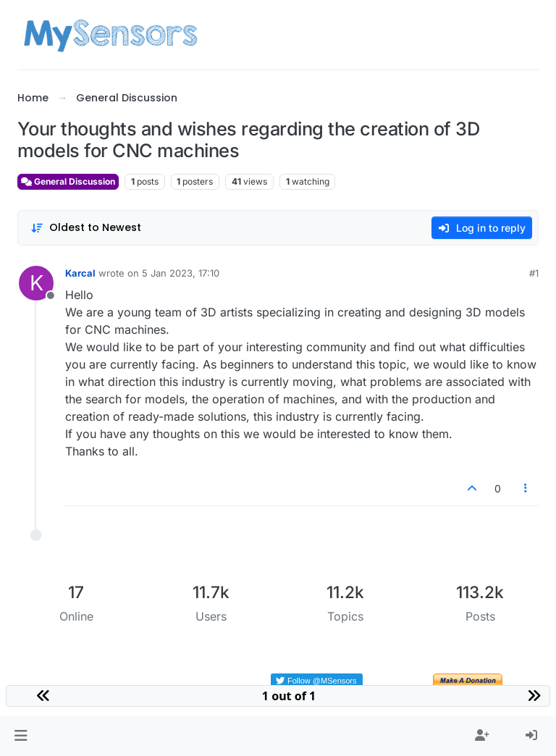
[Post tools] (526, 488)
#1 (534, 273)
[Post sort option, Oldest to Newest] (86, 228)
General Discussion (68, 181)
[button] (21, 736)
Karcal (80, 273)
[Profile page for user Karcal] (36, 283)
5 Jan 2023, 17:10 (181, 273)
